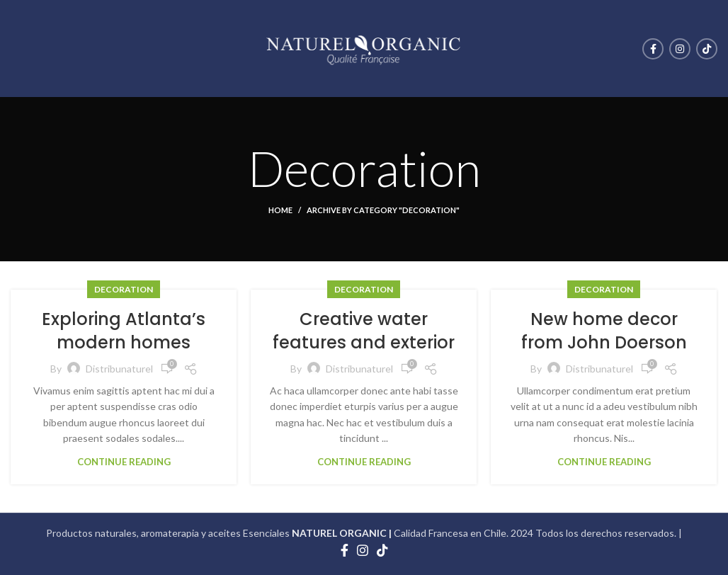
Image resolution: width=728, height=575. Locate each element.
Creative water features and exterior (364, 331)
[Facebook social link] (653, 49)
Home (280, 210)
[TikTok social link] (707, 49)
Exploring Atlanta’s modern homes (124, 331)
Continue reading (124, 462)
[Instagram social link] (680, 49)
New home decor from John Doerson (604, 331)
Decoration (124, 289)
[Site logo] (364, 47)
